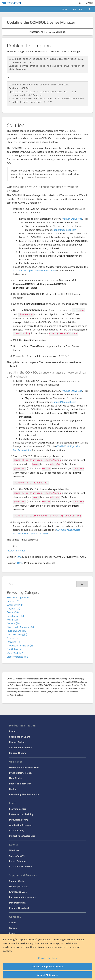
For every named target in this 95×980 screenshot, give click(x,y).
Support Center (17, 881)
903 (19, 557)
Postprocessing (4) (17, 634)
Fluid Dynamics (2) (17, 631)
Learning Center (18, 809)
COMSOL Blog (17, 830)
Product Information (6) (20, 645)
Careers (13, 928)
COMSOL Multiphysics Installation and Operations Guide (46, 531)
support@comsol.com (64, 230)
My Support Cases (19, 886)
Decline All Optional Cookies (48, 966)
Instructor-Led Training (21, 814)
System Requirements (21, 747)
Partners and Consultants (22, 897)
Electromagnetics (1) (18, 657)
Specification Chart (19, 737)
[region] (47, 957)
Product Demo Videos (21, 773)
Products (14, 731)
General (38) (14, 623)
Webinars (14, 850)
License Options (18, 742)
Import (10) (13, 601)
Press (12, 933)
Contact (78, 9)
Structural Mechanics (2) (20, 627)
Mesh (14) (12, 620)
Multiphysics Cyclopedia (22, 836)
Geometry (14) (15, 605)
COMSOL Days (17, 856)
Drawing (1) (13, 642)
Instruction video (16, 550)
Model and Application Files (24, 767)
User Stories (16, 778)
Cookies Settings (47, 958)
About (12, 922)
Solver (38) (13, 612)
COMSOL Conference (21, 867)
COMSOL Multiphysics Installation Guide (34, 270)
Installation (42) (15, 616)
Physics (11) (13, 608)
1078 (20, 563)
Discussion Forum (19, 820)
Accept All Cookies (48, 975)
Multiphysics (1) (16, 649)
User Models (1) (15, 653)
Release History (18, 753)
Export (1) (12, 638)
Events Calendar (18, 861)
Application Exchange (21, 825)
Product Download (72, 219)
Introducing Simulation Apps (24, 794)
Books (12, 789)
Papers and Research (20, 784)
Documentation (17, 903)
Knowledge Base (18, 892)
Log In (64, 9)
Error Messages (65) (18, 597)
